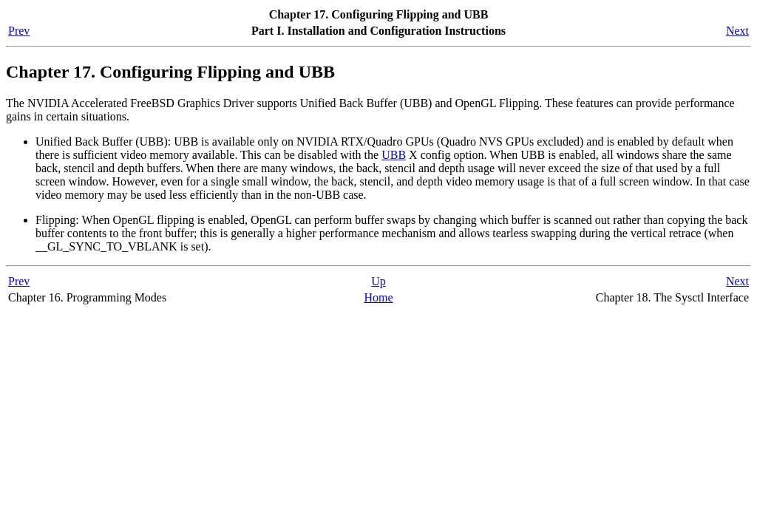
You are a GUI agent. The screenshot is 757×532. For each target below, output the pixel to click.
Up (378, 281)
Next (737, 31)
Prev (19, 31)
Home (378, 297)
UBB (394, 155)
